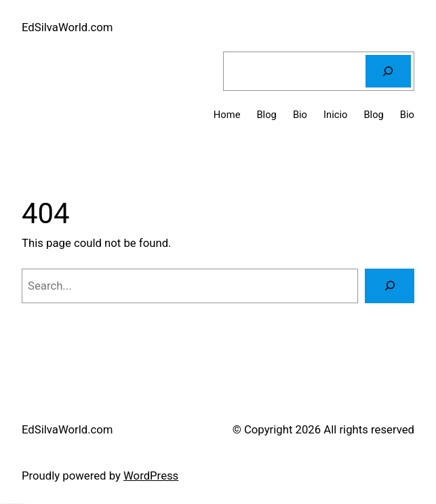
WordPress (151, 476)
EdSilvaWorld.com (67, 27)
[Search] (388, 71)
